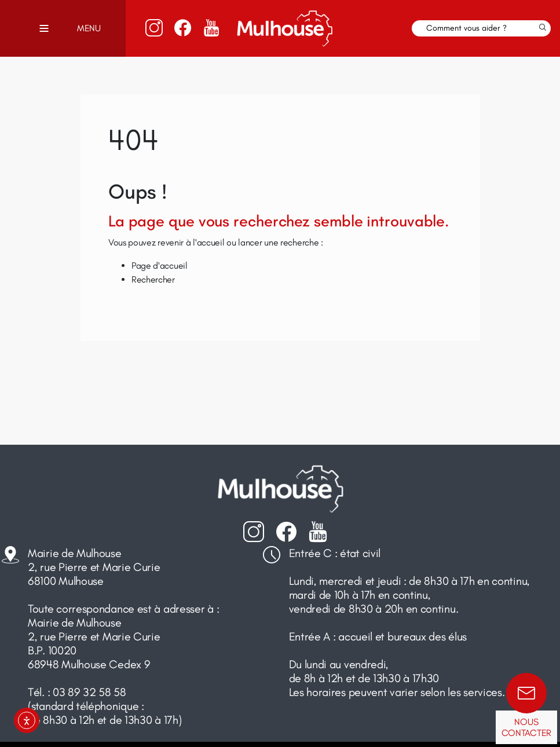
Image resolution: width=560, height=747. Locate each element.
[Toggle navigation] (44, 29)
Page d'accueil (160, 266)
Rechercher (153, 279)
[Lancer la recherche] (543, 28)
